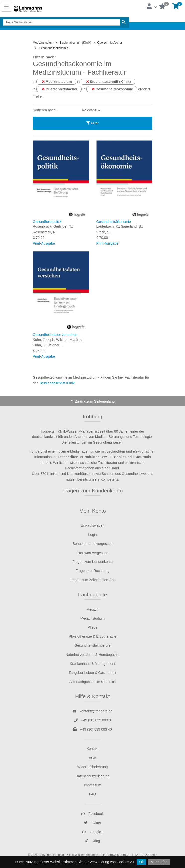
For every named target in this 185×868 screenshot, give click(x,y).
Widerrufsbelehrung (92, 767)
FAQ (92, 794)
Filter (92, 123)
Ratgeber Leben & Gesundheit (92, 673)
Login (92, 535)
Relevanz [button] (90, 110)
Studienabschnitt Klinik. (58, 383)
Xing (93, 841)
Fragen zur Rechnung (92, 571)
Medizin (92, 609)
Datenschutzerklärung (92, 776)
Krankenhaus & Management (92, 664)
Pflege (93, 627)
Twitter (92, 823)
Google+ (92, 832)
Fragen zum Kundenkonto (93, 490)
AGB (93, 758)
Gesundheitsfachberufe (92, 645)
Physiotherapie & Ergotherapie (93, 636)
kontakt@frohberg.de (92, 711)
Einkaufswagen (92, 525)
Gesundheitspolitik (47, 222)
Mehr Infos (159, 862)
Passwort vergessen (92, 553)
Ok (141, 862)
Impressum (92, 785)
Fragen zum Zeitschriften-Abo (92, 580)
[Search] (62, 22)
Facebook (92, 814)
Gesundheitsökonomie (114, 222)
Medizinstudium (92, 618)
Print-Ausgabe (44, 243)
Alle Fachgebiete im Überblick (92, 682)
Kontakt (92, 749)
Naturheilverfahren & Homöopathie (93, 655)
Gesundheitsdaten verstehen (55, 335)
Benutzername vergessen (93, 544)
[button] (151, 7)
